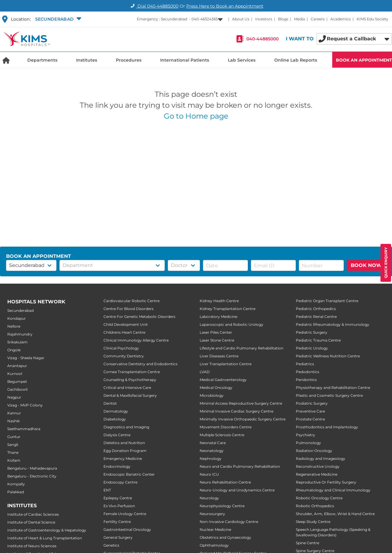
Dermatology (116, 411)
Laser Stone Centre (217, 340)
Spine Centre (308, 543)
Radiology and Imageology (321, 459)
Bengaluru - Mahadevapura (32, 468)
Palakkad (16, 492)
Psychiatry (306, 435)
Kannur (14, 413)
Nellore (14, 326)
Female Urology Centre (125, 514)
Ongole (14, 350)
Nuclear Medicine (215, 529)
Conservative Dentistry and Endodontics (140, 364)
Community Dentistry (124, 356)
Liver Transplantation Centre (226, 364)
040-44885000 (262, 39)
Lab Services (242, 60)
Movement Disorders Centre (226, 427)
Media (299, 19)
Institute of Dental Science (31, 522)
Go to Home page (196, 116)
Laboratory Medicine (218, 317)
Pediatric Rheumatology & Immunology (333, 324)
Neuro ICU (209, 474)
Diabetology (115, 419)
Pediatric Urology (312, 348)
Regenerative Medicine (317, 474)
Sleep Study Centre (313, 522)
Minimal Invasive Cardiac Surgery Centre (237, 411)
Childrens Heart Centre (124, 332)
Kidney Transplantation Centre (228, 309)
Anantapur (17, 366)
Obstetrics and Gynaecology (225, 537)
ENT (107, 490)
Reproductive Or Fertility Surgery (326, 482)
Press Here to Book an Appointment (225, 6)
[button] (57, 19)
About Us (241, 19)
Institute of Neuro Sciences (32, 546)
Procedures (129, 60)
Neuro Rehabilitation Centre (225, 482)
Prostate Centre (310, 419)
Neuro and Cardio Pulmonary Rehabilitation (240, 466)
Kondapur (17, 318)
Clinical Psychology (121, 348)
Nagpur (14, 397)
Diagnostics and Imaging (126, 427)
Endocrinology (117, 466)
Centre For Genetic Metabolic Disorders (139, 317)
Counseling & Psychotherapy (130, 380)
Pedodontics (308, 372)
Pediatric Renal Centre (316, 317)
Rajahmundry (20, 334)
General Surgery (118, 537)
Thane (13, 452)
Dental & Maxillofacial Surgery (130, 395)
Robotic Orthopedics (315, 506)
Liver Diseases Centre (219, 356)
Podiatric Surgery (312, 403)
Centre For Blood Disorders (128, 309)
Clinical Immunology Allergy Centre (136, 340)
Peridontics (306, 380)
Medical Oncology (216, 388)
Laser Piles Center (216, 332)
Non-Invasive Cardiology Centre (229, 522)
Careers (318, 19)
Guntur (14, 437)
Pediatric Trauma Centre (318, 340)
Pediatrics (305, 364)
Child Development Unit (126, 324)
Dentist (110, 403)
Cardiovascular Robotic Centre (132, 301)
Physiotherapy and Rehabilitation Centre (333, 388)
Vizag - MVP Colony (25, 405)
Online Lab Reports (296, 60)
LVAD (205, 372)
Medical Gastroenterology (223, 380)
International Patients (185, 60)
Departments (42, 60)
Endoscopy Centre (120, 482)
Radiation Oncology (314, 451)
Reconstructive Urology (318, 466)
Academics (341, 19)
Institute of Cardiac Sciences (33, 514)
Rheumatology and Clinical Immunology (333, 490)
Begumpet (17, 381)
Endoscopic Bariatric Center (129, 474)
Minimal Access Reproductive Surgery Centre (241, 403)
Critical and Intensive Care (127, 388)
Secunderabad (20, 310)
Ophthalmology (214, 545)
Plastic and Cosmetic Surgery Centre (329, 395)
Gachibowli (17, 389)
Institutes (87, 60)
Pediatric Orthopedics (316, 309)
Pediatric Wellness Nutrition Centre (328, 356)
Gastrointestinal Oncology (127, 529)
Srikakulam (17, 342)
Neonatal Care (213, 443)
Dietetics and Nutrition (124, 443)
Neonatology (212, 451)
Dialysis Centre (117, 435)
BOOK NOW (366, 265)
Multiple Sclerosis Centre (222, 435)
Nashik (14, 421)
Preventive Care (310, 411)
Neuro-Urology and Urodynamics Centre (237, 490)
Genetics (111, 545)
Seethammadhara (24, 429)
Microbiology (212, 395)
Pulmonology (308, 443)
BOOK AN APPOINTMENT (364, 60)
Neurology (209, 498)
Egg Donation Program (125, 451)
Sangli (13, 445)
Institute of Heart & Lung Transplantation (45, 538)
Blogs (283, 19)
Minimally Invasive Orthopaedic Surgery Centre (243, 419)
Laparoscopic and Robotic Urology (231, 324)
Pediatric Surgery (312, 332)
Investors (264, 19)
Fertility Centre (117, 522)
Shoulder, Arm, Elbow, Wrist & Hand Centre (335, 514)
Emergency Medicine (123, 459)
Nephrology (211, 459)
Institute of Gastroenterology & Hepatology (47, 530)
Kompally (16, 484)
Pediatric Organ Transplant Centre (327, 301)
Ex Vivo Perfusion (119, 506)
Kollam (14, 460)
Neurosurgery (212, 514)
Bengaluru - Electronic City (32, 476)
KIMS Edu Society (372, 19)
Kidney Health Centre (219, 301)
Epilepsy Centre (118, 498)
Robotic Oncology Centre (319, 498)
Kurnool (15, 374)
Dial (154, 6)
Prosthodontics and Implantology (327, 427)
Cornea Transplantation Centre (132, 372)
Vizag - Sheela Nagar (26, 358)
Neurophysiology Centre (222, 506)
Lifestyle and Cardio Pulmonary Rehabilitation (242, 348)
